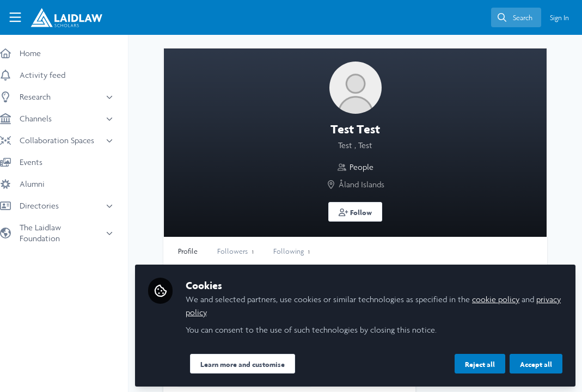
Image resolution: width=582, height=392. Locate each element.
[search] (516, 17)
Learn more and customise (253, 363)
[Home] (66, 17)
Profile (199, 251)
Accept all (536, 363)
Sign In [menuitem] (559, 18)
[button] (361, 212)
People (367, 167)
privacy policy (220, 311)
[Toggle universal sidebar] (15, 17)
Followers (246, 251)
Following (302, 251)
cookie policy (507, 298)
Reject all (480, 363)
